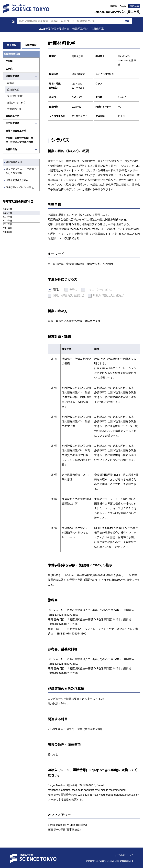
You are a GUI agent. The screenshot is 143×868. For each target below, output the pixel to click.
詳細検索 (134, 6)
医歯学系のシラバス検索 (19, 187)
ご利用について (125, 855)
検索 (127, 21)
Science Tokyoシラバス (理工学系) (117, 12)
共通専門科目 (14, 109)
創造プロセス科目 (16, 103)
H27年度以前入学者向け (19, 180)
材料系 (11, 83)
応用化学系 (13, 90)
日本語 (113, 6)
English (123, 6)
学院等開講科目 (14, 162)
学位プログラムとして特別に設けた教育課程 (21, 171)
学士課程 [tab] (11, 45)
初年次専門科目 (15, 96)
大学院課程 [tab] (31, 45)
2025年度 (45, 29)
